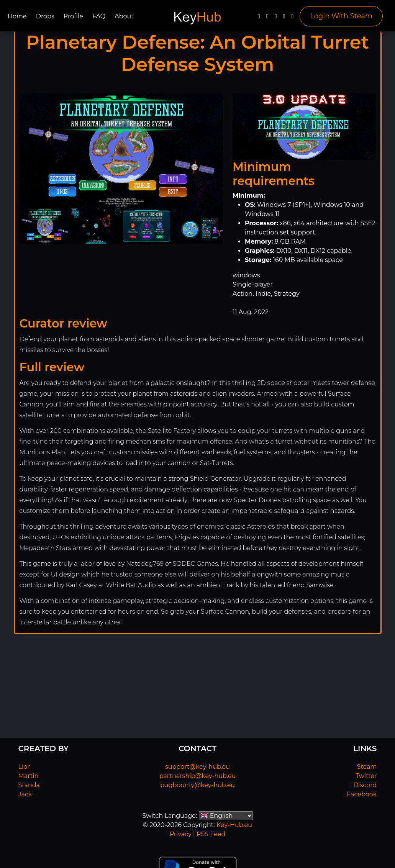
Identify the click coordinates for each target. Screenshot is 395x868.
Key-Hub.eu (234, 825)
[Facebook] (259, 18)
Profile (73, 16)
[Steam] (292, 18)
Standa (29, 785)
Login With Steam (341, 16)
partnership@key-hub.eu (198, 776)
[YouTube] (276, 18)
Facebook (362, 794)
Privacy (181, 834)
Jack (25, 794)
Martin (29, 776)
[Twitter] (267, 18)
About (124, 16)
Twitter (366, 776)
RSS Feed (211, 834)
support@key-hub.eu (197, 767)
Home (17, 16)
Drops (45, 16)
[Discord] (284, 18)
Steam (367, 767)
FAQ (99, 16)
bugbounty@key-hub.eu (197, 785)
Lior (24, 767)
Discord (365, 785)
